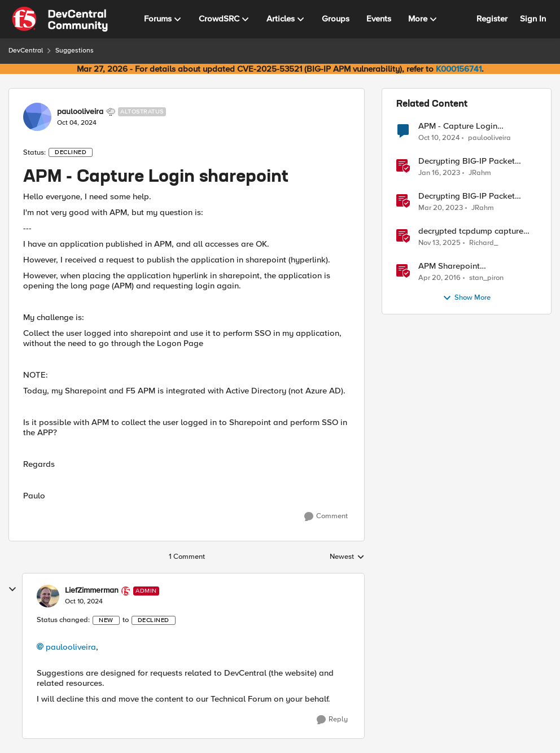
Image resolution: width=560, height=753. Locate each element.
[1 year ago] (439, 138)
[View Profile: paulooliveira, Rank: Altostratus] (37, 117)
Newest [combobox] (347, 557)
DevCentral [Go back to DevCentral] (26, 51)
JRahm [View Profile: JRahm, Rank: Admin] (480, 173)
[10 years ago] (439, 278)
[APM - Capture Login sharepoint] (84, 602)
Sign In (533, 19)
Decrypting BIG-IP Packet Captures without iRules (467, 196)
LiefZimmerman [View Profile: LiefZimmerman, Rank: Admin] (92, 590)
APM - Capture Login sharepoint (458, 126)
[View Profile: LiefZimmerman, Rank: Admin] (48, 596)
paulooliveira (71, 647)
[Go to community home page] (60, 19)
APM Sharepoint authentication (449, 266)
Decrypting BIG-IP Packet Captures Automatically (467, 161)
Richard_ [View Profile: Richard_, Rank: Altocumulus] (484, 243)
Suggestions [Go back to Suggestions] (75, 51)
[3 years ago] (439, 173)
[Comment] (326, 516)
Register (492, 19)
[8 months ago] (439, 243)
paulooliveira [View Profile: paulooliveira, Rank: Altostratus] (80, 112)
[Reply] (332, 720)
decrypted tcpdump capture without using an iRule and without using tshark (471, 231)
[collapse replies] (12, 589)
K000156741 (459, 69)
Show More (467, 298)
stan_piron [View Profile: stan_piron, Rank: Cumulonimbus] (486, 278)
